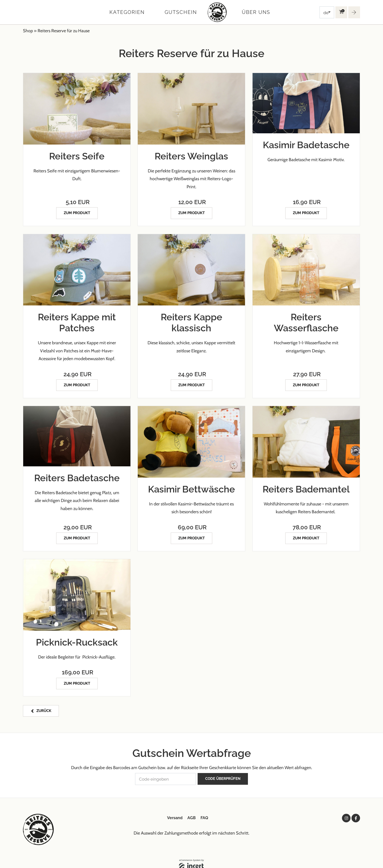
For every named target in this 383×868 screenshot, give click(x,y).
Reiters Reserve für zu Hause (64, 31)
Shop (28, 31)
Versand (175, 811)
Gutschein (181, 12)
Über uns (256, 12)
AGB (191, 811)
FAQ (204, 811)
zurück (44, 706)
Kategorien (127, 12)
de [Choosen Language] (326, 13)
